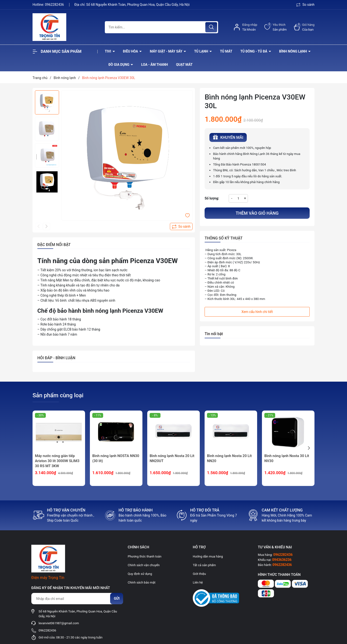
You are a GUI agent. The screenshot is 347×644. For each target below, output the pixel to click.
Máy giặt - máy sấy (167, 51)
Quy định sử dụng (140, 574)
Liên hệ (198, 582)
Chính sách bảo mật (142, 582)
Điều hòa (131, 51)
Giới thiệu (199, 574)
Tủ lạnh (202, 51)
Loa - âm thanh (155, 65)
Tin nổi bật (214, 334)
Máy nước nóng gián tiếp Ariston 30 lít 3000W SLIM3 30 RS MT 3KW (57, 461)
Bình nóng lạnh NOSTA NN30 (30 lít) (116, 458)
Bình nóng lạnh (293, 51)
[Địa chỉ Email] (77, 599)
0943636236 (282, 560)
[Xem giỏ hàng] (304, 27)
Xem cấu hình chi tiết (257, 312)
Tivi (108, 51)
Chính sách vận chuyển (144, 565)
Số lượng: (212, 198)
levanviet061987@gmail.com (59, 623)
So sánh (305, 5)
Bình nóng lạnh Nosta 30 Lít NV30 (287, 458)
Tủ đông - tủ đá (254, 51)
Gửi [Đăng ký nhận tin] (117, 598)
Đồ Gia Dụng (119, 65)
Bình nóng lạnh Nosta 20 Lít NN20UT (172, 458)
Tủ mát (226, 51)
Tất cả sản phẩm (204, 565)
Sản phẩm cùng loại (58, 395)
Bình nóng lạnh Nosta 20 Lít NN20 (229, 458)
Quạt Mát (184, 65)
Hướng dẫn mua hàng (208, 556)
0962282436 (55, 5)
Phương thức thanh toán (145, 556)
